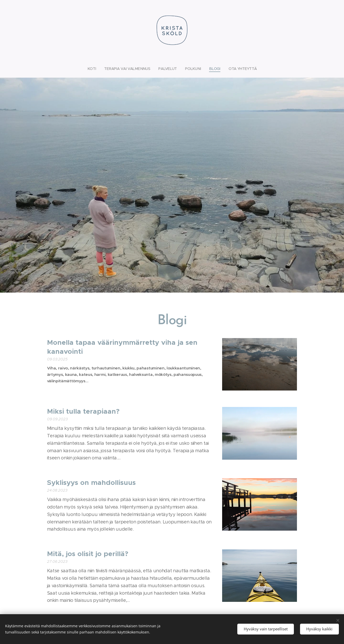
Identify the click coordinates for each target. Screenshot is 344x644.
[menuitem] (94, 69)
